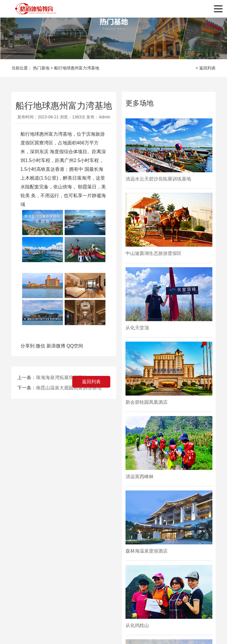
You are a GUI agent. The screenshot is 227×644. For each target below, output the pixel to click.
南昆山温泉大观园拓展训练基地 (69, 388)
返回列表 (91, 382)
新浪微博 (56, 346)
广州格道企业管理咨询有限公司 (36, 9)
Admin (104, 117)
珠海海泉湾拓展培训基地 (62, 378)
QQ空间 (75, 346)
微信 (40, 346)
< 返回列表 (206, 68)
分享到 (27, 346)
